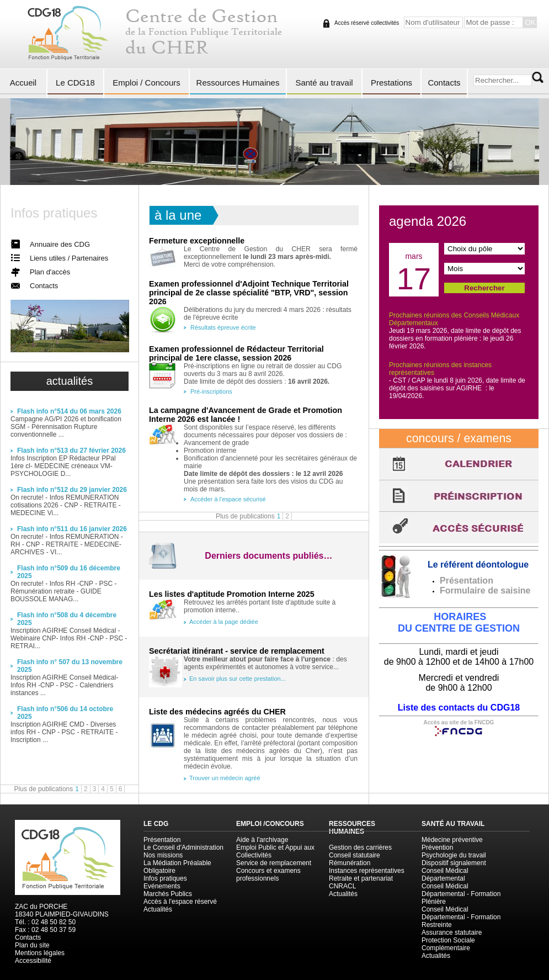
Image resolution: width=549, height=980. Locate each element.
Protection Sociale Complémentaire (448, 944)
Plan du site (32, 945)
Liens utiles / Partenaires (69, 258)
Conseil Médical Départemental (445, 875)
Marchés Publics (168, 894)
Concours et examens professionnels (268, 875)
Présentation (162, 840)
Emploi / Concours (146, 83)
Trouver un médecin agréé (225, 778)
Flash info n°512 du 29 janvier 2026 (72, 490)
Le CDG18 (75, 83)
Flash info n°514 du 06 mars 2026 (69, 411)
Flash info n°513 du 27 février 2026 (71, 451)
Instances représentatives (367, 871)
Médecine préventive (452, 840)
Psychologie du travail (454, 855)
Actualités (158, 909)
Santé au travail (324, 83)
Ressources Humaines (238, 83)
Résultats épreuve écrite (223, 327)
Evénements (162, 886)
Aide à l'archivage (262, 840)
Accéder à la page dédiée (224, 622)
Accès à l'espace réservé (180, 902)
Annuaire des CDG (60, 244)
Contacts (444, 83)
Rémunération (350, 863)
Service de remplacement (274, 863)
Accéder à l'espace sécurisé (228, 499)
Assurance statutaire (452, 933)
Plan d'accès (50, 272)
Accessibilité (33, 961)
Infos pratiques (165, 878)
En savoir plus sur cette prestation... (238, 679)
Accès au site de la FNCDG (459, 722)
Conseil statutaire (355, 855)
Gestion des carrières (360, 847)
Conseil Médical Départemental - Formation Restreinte (461, 917)
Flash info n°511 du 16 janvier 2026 (72, 529)
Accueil (23, 83)
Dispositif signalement (454, 863)
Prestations (391, 83)
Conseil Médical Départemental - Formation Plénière (461, 894)
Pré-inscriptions (211, 391)
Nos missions (163, 855)
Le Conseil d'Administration (183, 847)
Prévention (437, 847)
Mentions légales (40, 953)
